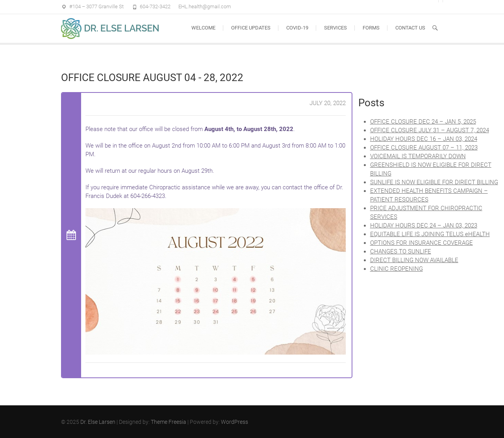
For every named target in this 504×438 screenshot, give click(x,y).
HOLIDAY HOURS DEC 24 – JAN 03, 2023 (424, 225)
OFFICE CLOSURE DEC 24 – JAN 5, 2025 (423, 122)
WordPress (234, 422)
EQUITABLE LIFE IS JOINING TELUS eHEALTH (430, 234)
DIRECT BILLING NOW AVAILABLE (414, 260)
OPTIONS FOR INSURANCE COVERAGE (422, 243)
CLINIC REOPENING (397, 269)
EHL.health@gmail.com (205, 6)
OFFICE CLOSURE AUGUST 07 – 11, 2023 (424, 148)
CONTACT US (410, 28)
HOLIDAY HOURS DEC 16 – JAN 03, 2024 (424, 139)
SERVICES (335, 28)
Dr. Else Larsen (98, 422)
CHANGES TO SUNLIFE (401, 251)
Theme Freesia (169, 422)
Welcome (203, 28)
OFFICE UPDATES (251, 28)
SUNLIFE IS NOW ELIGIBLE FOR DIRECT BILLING (434, 182)
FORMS (371, 28)
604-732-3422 (155, 6)
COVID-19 (297, 28)
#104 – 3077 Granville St (96, 6)
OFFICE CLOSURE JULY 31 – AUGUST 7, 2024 (430, 130)
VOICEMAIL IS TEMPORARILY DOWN (418, 156)
